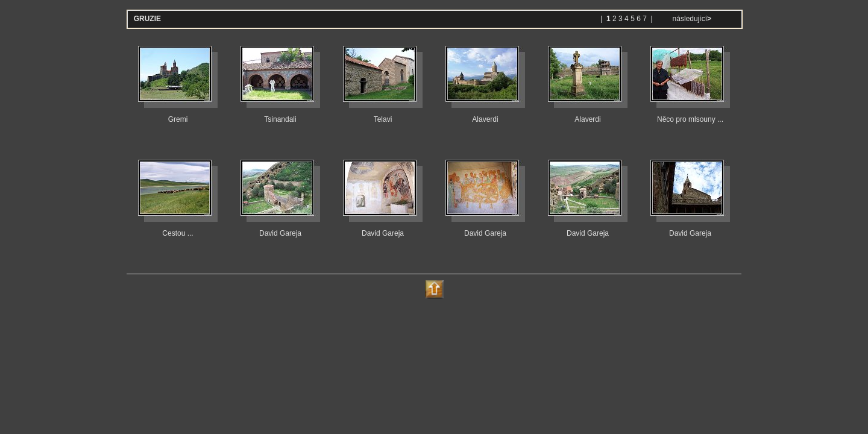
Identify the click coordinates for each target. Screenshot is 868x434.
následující (691, 19)
